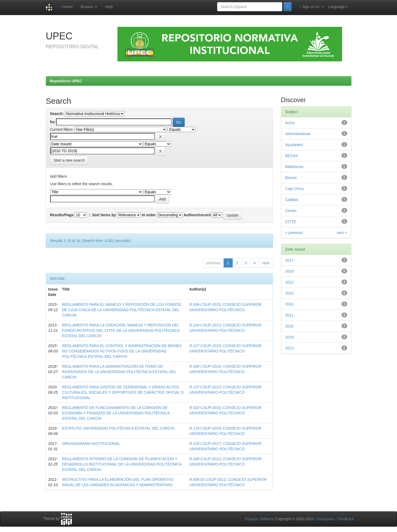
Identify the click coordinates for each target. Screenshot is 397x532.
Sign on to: (312, 7)
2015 (289, 293)
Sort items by (104, 215)
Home (66, 7)
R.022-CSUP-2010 (205, 408)
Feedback (346, 519)
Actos (290, 123)
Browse (89, 7)
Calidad (292, 200)
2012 (289, 282)
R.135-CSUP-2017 (205, 444)
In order (149, 215)
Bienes (291, 178)
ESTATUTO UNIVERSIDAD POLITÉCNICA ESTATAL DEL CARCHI (118, 428)
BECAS (292, 156)
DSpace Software (259, 519)
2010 (289, 304)
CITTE (291, 222)
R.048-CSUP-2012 (205, 459)
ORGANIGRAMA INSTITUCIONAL (91, 444)
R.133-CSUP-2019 (205, 428)
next (266, 263)
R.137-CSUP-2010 (205, 387)
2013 (289, 348)
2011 (289, 315)
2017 (289, 260)
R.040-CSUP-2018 (205, 366)
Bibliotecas (294, 167)
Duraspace (325, 519)
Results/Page (62, 215)
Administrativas (298, 134)
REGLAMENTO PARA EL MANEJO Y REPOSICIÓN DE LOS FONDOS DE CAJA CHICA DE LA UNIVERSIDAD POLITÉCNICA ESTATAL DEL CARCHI (121, 310)
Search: (57, 114)
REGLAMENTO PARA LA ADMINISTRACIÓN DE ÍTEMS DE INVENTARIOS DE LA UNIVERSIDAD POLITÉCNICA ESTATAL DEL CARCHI (119, 372)
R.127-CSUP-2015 (205, 346)
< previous (294, 233)
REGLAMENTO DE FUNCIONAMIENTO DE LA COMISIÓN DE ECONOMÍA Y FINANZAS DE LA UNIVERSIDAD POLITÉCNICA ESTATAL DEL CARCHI (116, 413)
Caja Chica (294, 189)
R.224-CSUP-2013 (205, 325)
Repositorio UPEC (66, 81)
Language (337, 7)
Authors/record (197, 215)
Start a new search (69, 160)
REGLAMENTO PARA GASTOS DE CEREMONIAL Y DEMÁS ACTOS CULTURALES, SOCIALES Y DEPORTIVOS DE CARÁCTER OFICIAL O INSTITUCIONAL (123, 392)
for (53, 122)
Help (109, 7)
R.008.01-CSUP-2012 (207, 479)
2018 (289, 271)
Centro (291, 211)
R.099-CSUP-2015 (205, 304)
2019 (289, 337)
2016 (289, 326)
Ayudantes (294, 145)
